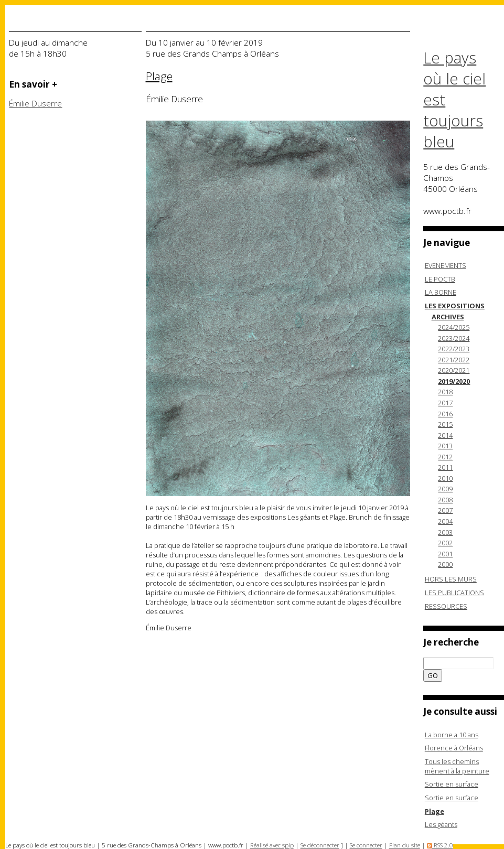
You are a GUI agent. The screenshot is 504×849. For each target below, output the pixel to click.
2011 (445, 467)
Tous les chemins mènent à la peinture (457, 766)
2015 (445, 424)
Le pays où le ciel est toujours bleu (454, 100)
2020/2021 (454, 370)
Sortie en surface (452, 784)
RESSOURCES (446, 606)
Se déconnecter (320, 845)
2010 (445, 478)
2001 (445, 554)
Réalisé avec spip (272, 845)
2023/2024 (454, 338)
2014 (445, 435)
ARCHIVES (448, 317)
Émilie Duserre (35, 104)
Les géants (441, 824)
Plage (435, 811)
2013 (445, 446)
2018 (445, 392)
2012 (445, 457)
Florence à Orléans (454, 748)
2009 (445, 489)
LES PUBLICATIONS (454, 593)
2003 (445, 532)
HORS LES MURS (451, 579)
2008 (445, 500)
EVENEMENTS (446, 265)
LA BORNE (441, 292)
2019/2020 (454, 381)
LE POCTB (440, 279)
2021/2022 (454, 360)
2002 (445, 543)
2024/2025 (454, 327)
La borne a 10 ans (452, 735)
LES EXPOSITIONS (455, 306)
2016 (445, 414)
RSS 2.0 (440, 845)
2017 (445, 403)
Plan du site (405, 845)
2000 (445, 564)
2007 (445, 510)
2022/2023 (454, 349)
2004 (445, 521)
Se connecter (366, 845)
